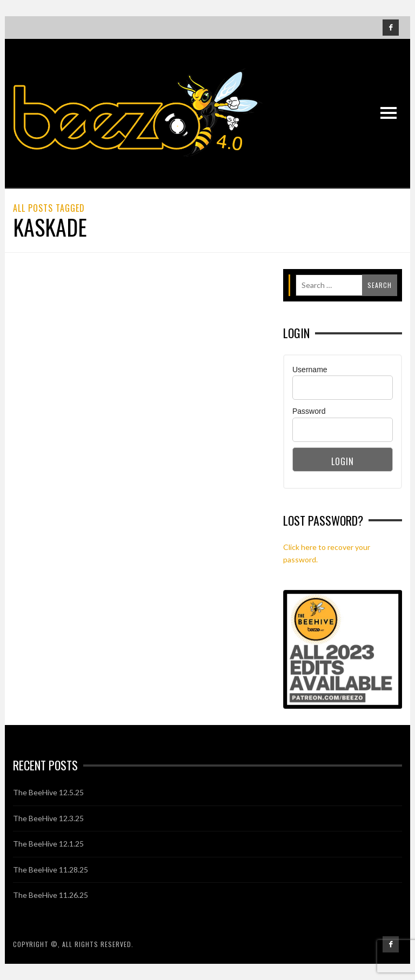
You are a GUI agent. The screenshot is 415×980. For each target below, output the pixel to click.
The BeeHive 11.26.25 (51, 895)
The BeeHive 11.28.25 (51, 870)
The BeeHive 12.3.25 (48, 818)
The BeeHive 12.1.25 (48, 844)
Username (310, 370)
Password (309, 411)
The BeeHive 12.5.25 (48, 792)
